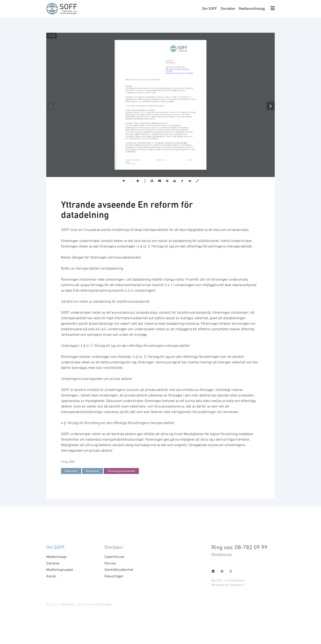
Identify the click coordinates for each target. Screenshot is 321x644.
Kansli (51, 576)
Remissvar (93, 471)
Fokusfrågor (114, 576)
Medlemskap (56, 557)
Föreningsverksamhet (121, 471)
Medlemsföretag (252, 8)
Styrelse (53, 563)
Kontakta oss (222, 554)
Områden (228, 8)
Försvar (110, 563)
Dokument (71, 471)
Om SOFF (210, 8)
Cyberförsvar (115, 557)
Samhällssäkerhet (119, 570)
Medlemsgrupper (60, 570)
